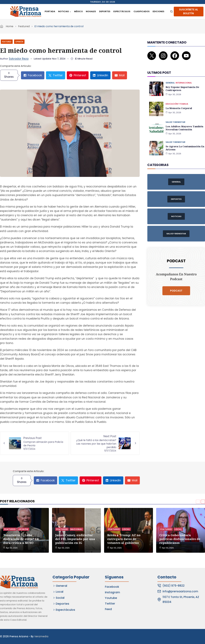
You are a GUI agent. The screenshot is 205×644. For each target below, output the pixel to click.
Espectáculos (122, 11)
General (170, 79)
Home (10, 26)
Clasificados (142, 11)
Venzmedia (41, 636)
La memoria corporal (178, 104)
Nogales (91, 11)
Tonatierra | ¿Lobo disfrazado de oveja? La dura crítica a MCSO (21, 538)
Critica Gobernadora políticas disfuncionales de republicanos (180, 538)
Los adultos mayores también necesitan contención (184, 123)
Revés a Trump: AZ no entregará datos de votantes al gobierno (124, 538)
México (78, 11)
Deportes (105, 11)
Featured (24, 26)
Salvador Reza (19, 59)
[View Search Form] (171, 12)
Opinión (19, 42)
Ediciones (158, 11)
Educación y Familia (177, 99)
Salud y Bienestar (175, 117)
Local (126, 528)
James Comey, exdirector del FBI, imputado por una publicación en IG (75, 538)
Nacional (76, 528)
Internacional (184, 79)
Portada (50, 11)
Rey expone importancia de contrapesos (182, 84)
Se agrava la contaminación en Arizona (184, 143)
